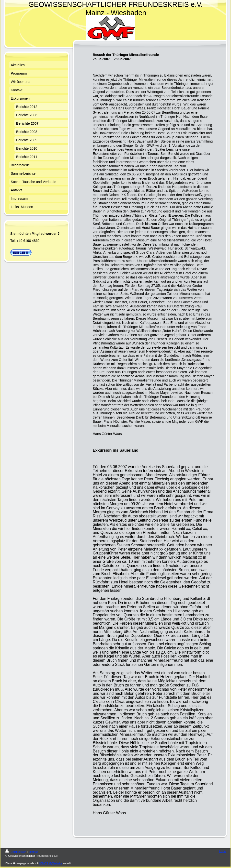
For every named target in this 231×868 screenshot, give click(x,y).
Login (222, 851)
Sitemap (33, 852)
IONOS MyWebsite (51, 863)
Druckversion (16, 852)
